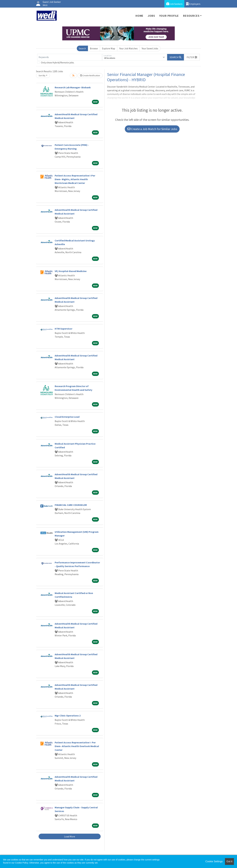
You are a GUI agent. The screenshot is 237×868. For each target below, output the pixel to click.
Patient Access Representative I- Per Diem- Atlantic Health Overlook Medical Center (77, 746)
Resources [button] (191, 16)
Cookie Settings (214, 861)
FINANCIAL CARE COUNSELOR (71, 505)
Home (139, 16)
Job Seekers (174, 4)
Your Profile (169, 16)
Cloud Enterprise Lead (67, 417)
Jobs (151, 16)
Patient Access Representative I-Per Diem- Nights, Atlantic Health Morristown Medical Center (75, 179)
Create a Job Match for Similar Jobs (152, 129)
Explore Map (109, 48)
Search (82, 48)
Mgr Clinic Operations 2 (68, 716)
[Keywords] (70, 57)
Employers (193, 4)
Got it (229, 861)
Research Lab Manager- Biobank (73, 87)
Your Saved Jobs (150, 48)
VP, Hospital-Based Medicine (71, 271)
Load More (70, 836)
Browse (94, 48)
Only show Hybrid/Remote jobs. (58, 62)
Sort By (42, 75)
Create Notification (90, 75)
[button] (192, 57)
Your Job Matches (128, 48)
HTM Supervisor (63, 329)
